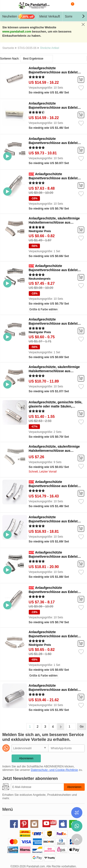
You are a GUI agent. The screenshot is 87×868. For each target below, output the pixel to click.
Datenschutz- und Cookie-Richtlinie (54, 770)
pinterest (24, 824)
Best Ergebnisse (33, 59)
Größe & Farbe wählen (43, 309)
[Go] (71, 727)
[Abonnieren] (37, 787)
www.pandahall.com (17, 31)
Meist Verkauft (50, 16)
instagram (34, 824)
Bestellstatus (77, 813)
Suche (61, 6)
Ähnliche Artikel (50, 48)
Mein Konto (80, 6)
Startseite (8, 48)
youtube (46, 823)
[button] (83, 16)
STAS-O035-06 (27, 48)
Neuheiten (18, 17)
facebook (14, 824)
